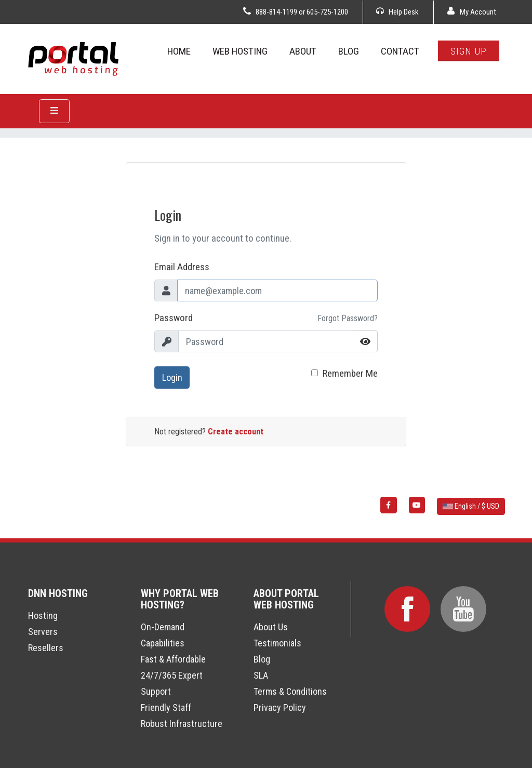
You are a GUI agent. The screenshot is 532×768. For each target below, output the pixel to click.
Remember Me (350, 373)
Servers (43, 632)
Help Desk (397, 12)
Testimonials (277, 643)
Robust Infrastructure (182, 724)
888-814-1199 (276, 12)
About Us (271, 627)
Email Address (182, 267)
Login (172, 378)
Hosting (43, 615)
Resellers (46, 648)
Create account (236, 432)
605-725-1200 (327, 12)
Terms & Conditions (290, 691)
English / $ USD (471, 506)
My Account (471, 12)
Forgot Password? (348, 318)
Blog (262, 659)
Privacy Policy (280, 707)
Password (174, 318)
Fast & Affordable (173, 659)
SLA (261, 675)
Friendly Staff (166, 707)
